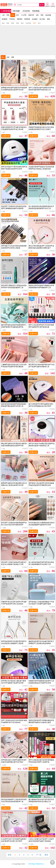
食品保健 (48, 15)
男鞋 (42, 15)
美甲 (34, 23)
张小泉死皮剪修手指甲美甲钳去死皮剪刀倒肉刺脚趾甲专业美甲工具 (41, 563)
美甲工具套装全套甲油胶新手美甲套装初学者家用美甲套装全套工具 (41, 89)
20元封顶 (26, 11)
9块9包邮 (16, 11)
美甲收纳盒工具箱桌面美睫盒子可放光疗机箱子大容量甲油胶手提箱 (41, 603)
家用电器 (27, 19)
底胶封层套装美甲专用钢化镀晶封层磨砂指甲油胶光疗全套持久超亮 (41, 721)
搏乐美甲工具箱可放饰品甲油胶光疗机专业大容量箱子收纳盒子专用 (14, 563)
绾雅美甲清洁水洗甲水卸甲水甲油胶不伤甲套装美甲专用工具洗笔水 (14, 603)
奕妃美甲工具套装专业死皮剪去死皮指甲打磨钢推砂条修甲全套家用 (14, 207)
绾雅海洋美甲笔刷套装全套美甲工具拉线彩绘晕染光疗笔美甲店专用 (41, 682)
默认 (3, 57)
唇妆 (8, 23)
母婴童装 (20, 19)
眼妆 (13, 23)
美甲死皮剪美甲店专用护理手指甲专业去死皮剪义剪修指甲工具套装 (14, 642)
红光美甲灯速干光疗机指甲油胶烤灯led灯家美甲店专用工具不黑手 (14, 840)
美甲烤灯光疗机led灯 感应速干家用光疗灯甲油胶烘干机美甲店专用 (14, 682)
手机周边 (12, 19)
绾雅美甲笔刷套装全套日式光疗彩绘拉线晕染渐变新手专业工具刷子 (41, 128)
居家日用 (31, 15)
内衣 (17, 15)
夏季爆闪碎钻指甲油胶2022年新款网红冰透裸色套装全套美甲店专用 (14, 89)
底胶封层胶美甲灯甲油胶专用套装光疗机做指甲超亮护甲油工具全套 (14, 128)
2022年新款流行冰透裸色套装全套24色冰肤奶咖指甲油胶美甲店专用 (42, 524)
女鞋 (37, 15)
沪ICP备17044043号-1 (36, 864)
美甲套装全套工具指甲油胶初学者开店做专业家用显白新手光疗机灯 (14, 761)
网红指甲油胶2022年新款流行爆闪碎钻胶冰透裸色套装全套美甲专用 (14, 445)
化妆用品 (28, 23)
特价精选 (36, 11)
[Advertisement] (28, 40)
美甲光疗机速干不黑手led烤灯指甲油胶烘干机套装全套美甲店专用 (14, 168)
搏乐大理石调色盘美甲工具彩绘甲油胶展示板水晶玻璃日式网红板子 (41, 247)
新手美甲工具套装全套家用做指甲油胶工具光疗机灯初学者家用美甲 (14, 524)
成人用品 (42, 19)
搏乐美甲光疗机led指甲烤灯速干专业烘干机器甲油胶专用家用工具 (42, 366)
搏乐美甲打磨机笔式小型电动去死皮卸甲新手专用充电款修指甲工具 (14, 286)
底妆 (3, 23)
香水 (39, 23)
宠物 (48, 19)
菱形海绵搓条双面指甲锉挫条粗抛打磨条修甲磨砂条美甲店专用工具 (14, 405)
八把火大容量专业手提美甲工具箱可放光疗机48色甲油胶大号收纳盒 (41, 840)
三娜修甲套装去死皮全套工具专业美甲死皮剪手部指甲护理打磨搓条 (14, 366)
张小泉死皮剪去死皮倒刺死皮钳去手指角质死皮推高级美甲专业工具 (41, 207)
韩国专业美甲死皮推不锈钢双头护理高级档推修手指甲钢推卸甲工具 (41, 286)
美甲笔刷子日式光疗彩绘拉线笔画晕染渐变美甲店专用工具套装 (14, 247)
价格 (8, 57)
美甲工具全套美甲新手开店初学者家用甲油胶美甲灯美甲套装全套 (41, 326)
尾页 (46, 855)
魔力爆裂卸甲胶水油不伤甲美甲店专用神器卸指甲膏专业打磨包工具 (41, 800)
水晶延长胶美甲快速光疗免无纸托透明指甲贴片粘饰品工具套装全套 (41, 168)
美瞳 (17, 23)
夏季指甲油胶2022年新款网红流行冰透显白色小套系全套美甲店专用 (14, 484)
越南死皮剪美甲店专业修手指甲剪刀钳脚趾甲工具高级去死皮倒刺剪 (41, 642)
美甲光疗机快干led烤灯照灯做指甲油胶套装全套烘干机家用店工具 (42, 445)
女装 (3, 15)
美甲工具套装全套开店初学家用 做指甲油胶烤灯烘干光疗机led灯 (14, 721)
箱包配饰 (5, 19)
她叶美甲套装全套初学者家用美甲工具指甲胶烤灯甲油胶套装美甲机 (14, 326)
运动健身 (35, 19)
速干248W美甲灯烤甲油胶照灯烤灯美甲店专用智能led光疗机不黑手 (41, 405)
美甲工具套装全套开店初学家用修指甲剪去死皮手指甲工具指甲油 (41, 761)
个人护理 (24, 15)
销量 (13, 57)
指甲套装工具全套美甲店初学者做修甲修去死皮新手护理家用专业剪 (41, 484)
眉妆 (22, 23)
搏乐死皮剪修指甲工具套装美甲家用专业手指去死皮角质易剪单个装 (14, 800)
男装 (8, 15)
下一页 (39, 855)
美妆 (13, 15)
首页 (10, 855)
